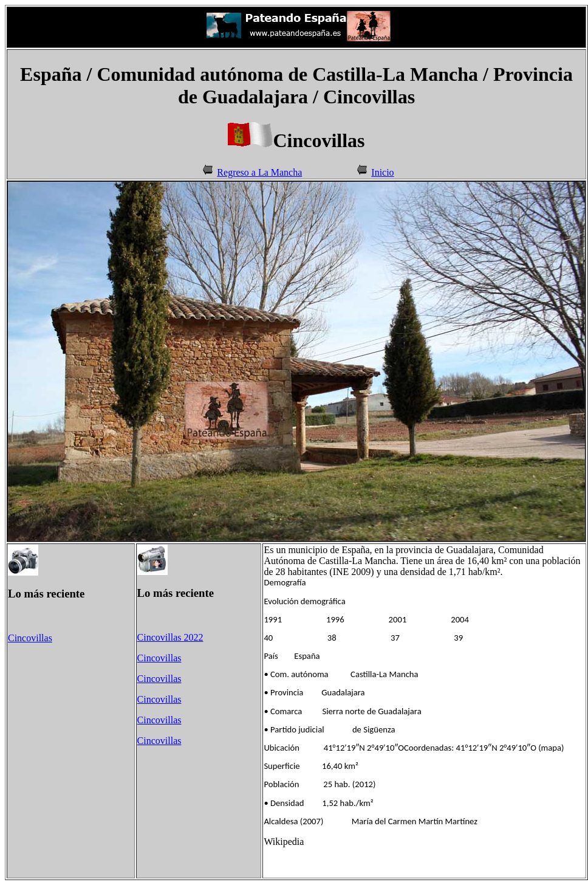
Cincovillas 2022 (170, 637)
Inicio (382, 172)
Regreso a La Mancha (259, 172)
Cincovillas (30, 638)
